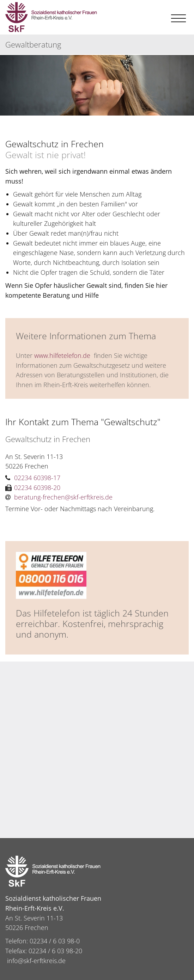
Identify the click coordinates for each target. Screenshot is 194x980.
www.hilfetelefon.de (62, 355)
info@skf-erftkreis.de (36, 961)
